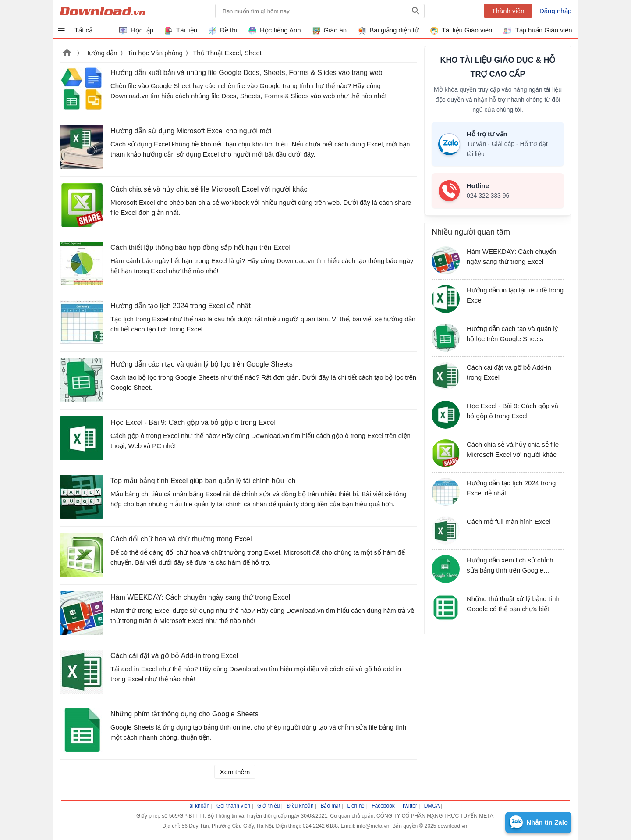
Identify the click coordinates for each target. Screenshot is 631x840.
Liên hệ (356, 806)
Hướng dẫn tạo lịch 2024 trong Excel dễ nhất (181, 306)
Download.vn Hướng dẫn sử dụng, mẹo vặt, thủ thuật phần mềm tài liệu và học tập (102, 11)
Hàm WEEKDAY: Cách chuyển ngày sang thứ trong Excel (200, 597)
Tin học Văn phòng (155, 53)
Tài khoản (198, 806)
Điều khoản (300, 806)
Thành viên (508, 11)
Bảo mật (330, 806)
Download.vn (67, 53)
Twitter (409, 806)
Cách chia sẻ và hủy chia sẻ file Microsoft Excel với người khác (209, 189)
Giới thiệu (268, 806)
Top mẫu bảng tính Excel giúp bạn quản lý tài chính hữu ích (203, 481)
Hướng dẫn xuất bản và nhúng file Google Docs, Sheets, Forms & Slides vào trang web (246, 73)
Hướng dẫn (101, 53)
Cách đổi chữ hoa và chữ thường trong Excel (181, 539)
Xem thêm (235, 772)
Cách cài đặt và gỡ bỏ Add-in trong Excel (174, 656)
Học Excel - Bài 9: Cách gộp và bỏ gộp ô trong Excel (193, 422)
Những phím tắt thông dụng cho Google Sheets (184, 714)
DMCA (432, 806)
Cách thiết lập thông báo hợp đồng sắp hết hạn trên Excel (200, 247)
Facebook (383, 806)
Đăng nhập (555, 11)
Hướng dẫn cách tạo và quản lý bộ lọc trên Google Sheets (202, 364)
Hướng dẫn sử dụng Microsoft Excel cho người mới (191, 131)
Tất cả (83, 30)
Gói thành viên (233, 806)
